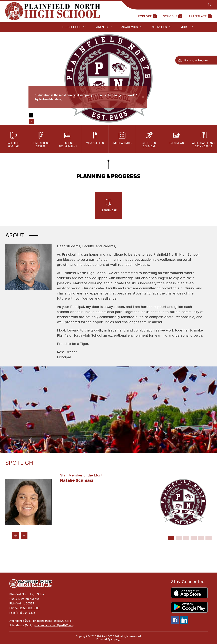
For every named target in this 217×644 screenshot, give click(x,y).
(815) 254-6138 (25, 613)
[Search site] (210, 5)
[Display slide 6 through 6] (209, 538)
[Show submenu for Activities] (159, 27)
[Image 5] (52, 115)
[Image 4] (47, 115)
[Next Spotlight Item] (24, 536)
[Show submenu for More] (184, 27)
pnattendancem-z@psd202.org (54, 625)
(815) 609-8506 (29, 608)
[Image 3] (42, 115)
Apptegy (116, 639)
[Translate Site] (200, 16)
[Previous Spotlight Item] (16, 536)
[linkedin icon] (184, 623)
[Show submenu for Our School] (72, 27)
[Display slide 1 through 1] (171, 538)
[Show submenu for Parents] (101, 27)
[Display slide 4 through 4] (194, 538)
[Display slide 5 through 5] (201, 538)
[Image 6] (58, 115)
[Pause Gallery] (31, 122)
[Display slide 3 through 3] (186, 538)
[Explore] (147, 16)
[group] (80, 498)
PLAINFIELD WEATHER (108, 560)
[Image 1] (31, 115)
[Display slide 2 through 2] (179, 538)
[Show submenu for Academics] (130, 27)
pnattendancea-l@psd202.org (52, 621)
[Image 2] (36, 115)
